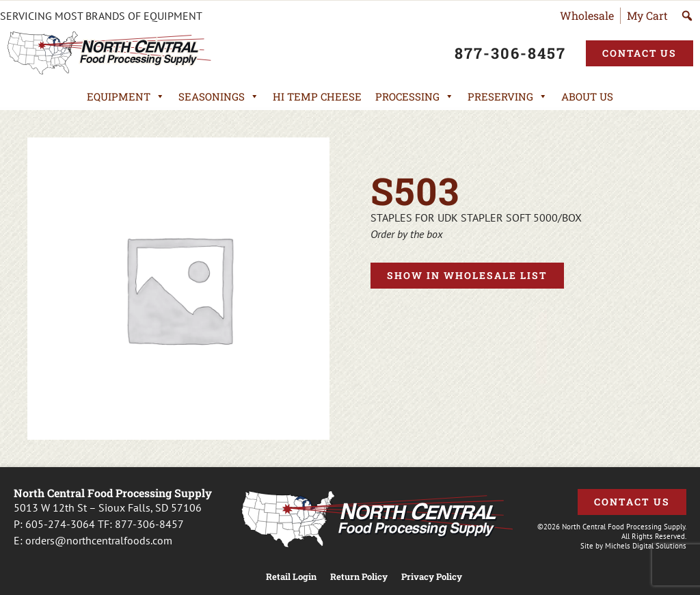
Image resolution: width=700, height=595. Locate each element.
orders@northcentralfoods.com (99, 540)
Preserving (508, 96)
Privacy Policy (432, 577)
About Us (587, 96)
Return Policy (359, 577)
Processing (415, 96)
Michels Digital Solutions (646, 546)
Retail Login (291, 577)
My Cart (647, 15)
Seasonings (219, 96)
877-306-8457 (149, 524)
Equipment (126, 96)
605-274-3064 (60, 524)
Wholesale (587, 15)
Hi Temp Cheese (317, 96)
